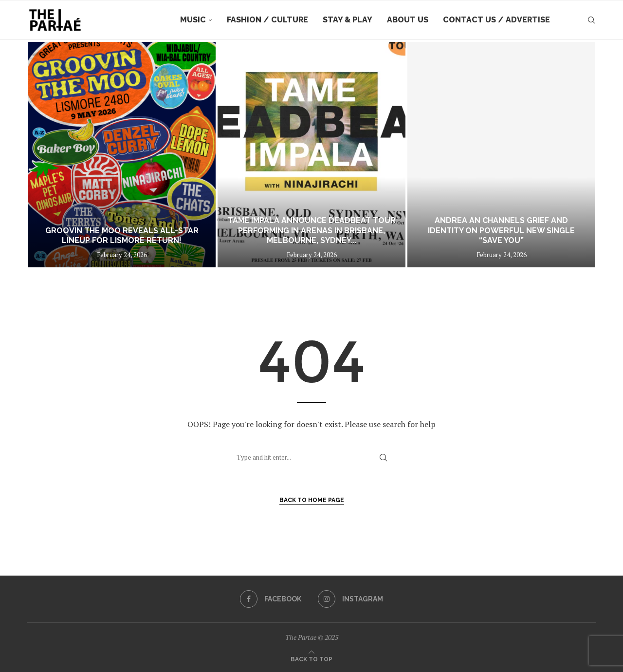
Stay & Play (348, 20)
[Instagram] (350, 599)
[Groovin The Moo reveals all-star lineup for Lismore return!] (122, 155)
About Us (408, 20)
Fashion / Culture (267, 20)
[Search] (591, 20)
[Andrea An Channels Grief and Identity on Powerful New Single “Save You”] (501, 155)
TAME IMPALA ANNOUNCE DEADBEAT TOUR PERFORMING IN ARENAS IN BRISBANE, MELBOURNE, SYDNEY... (312, 231)
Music (193, 20)
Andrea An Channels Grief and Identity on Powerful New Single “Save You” (501, 231)
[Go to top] (311, 658)
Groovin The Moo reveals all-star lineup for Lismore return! (122, 236)
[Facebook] (271, 599)
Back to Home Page (312, 500)
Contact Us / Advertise (496, 20)
